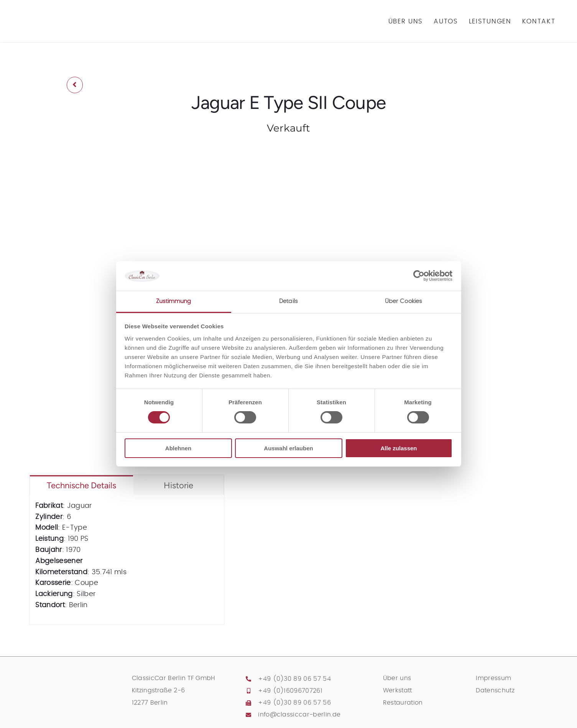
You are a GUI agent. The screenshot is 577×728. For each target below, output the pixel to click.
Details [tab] (288, 301)
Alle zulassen (399, 448)
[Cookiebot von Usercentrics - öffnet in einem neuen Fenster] (419, 276)
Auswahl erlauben (288, 448)
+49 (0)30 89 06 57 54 (294, 679)
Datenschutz (495, 690)
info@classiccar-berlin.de (299, 715)
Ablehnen (178, 448)
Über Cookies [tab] (404, 301)
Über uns (397, 678)
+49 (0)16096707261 (290, 691)
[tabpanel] (127, 560)
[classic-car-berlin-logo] (65, 10)
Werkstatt (398, 690)
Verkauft (289, 128)
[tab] (81, 485)
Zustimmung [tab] (174, 301)
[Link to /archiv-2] (75, 85)
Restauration (403, 703)
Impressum (493, 678)
